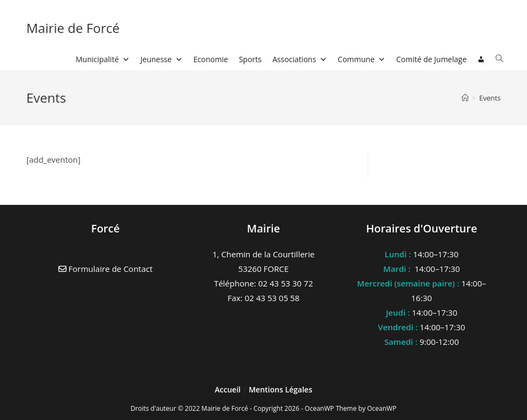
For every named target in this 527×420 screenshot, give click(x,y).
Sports (250, 59)
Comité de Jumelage (431, 59)
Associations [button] (300, 59)
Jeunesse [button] (162, 59)
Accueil (229, 389)
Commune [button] (362, 59)
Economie (211, 59)
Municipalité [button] (103, 59)
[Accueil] (465, 98)
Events (490, 98)
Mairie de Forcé (73, 28)
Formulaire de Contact (106, 269)
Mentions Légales (281, 389)
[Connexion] (481, 59)
